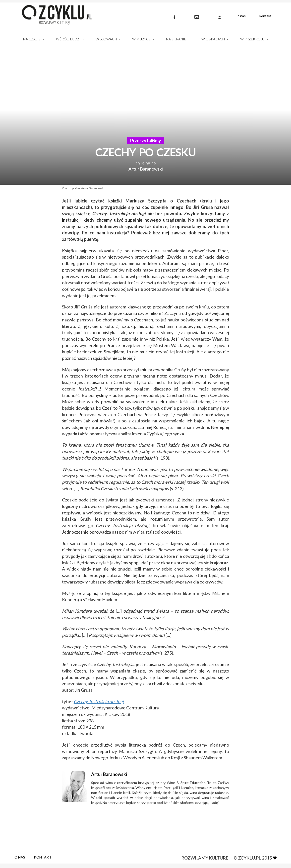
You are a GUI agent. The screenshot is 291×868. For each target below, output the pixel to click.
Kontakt (265, 16)
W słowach (106, 39)
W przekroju (252, 39)
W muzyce (141, 39)
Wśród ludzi (68, 39)
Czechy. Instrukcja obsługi (99, 701)
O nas (242, 16)
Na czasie (32, 39)
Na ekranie (176, 39)
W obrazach (213, 39)
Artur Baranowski (146, 169)
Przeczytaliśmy (146, 141)
